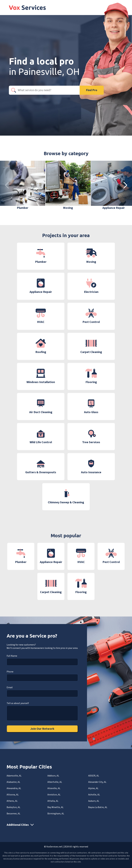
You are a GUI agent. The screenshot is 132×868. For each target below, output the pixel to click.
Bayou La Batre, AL (98, 807)
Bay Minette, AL (55, 807)
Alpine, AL (93, 788)
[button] (125, 185)
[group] (23, 185)
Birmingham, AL (56, 814)
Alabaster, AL (13, 782)
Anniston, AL (54, 795)
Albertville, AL (55, 782)
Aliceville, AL (54, 788)
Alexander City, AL (97, 782)
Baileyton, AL (13, 807)
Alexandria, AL (14, 788)
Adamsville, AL (14, 776)
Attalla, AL (53, 801)
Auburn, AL (94, 801)
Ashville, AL (94, 795)
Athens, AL (12, 801)
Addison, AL (53, 776)
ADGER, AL (94, 776)
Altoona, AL (13, 795)
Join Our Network (42, 729)
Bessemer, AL (13, 814)
